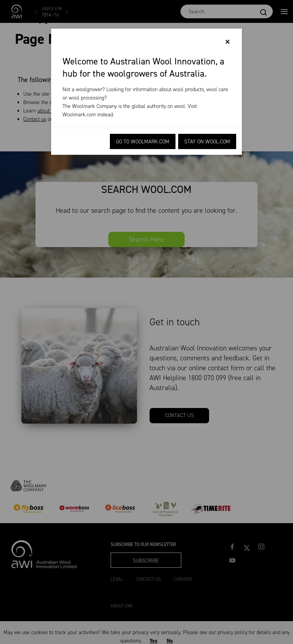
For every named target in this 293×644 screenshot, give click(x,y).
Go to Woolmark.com (143, 142)
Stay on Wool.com (207, 142)
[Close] (228, 42)
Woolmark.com (79, 115)
